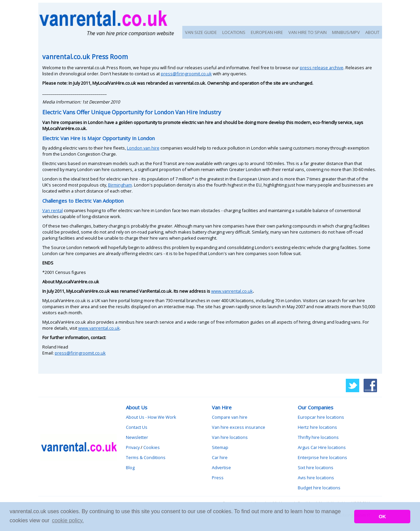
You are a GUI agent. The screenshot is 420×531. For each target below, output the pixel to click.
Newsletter (137, 437)
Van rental (53, 210)
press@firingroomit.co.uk (186, 74)
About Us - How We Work (151, 417)
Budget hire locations (319, 488)
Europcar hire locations (321, 417)
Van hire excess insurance (239, 427)
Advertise (221, 467)
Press (218, 478)
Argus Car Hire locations (322, 447)
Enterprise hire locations (322, 457)
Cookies (152, 447)
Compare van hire (230, 417)
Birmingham (120, 185)
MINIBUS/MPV (346, 32)
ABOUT (372, 32)
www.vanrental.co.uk (232, 291)
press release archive (322, 68)
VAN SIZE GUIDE (201, 32)
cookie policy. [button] (68, 520)
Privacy (133, 447)
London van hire (143, 148)
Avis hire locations (316, 478)
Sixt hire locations (316, 467)
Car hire (220, 457)
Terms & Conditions (146, 457)
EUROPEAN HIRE (267, 32)
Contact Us (137, 427)
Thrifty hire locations (318, 437)
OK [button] (382, 517)
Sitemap (220, 447)
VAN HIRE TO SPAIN (308, 32)
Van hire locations (230, 437)
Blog (130, 467)
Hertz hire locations (317, 427)
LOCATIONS (234, 32)
